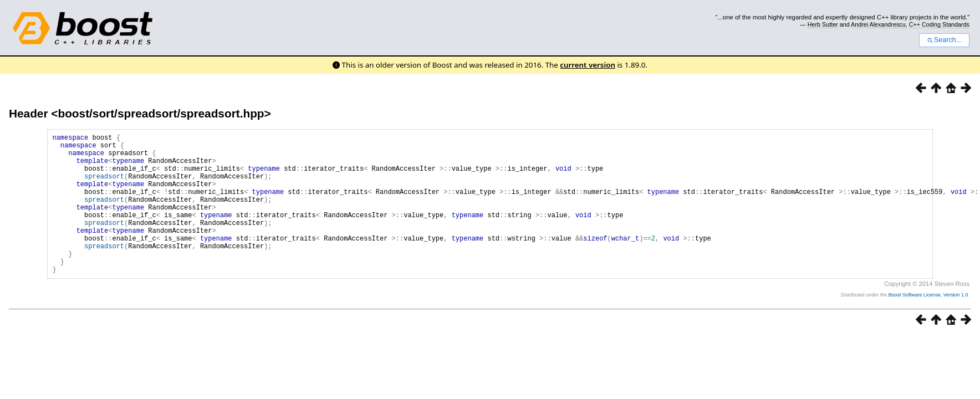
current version (588, 65)
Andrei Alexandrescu (878, 24)
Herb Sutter (823, 24)
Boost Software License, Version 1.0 (928, 325)
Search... (944, 40)
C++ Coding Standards (939, 24)
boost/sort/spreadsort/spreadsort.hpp (161, 113)
